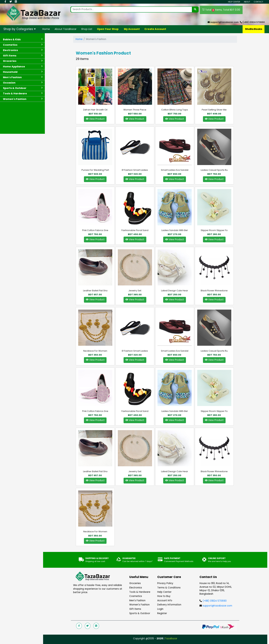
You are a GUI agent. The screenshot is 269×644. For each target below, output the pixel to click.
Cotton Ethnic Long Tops (175, 110)
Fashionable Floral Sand (135, 230)
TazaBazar (171, 639)
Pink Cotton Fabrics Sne (95, 230)
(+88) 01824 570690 (254, 22)
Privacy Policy (165, 583)
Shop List (87, 29)
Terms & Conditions (169, 588)
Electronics (136, 588)
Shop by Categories (20, 29)
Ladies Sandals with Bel (175, 230)
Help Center (234, 2)
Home (46, 29)
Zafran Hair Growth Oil (95, 110)
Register (162, 613)
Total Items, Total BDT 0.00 (221, 10)
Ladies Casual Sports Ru (214, 170)
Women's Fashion (139, 605)
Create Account (155, 29)
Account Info (165, 600)
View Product (95, 119)
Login (160, 609)
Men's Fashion (137, 600)
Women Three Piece (135, 110)
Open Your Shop (108, 29)
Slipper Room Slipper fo (214, 230)
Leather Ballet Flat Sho (95, 291)
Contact (258, 2)
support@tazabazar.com (224, 22)
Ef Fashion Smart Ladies (135, 170)
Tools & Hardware (140, 592)
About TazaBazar (66, 29)
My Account (132, 29)
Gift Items (135, 609)
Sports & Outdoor (140, 613)
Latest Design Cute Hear (175, 291)
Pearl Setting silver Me (214, 110)
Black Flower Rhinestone (214, 291)
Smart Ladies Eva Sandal (175, 170)
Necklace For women (95, 351)
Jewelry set (135, 291)
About (247, 2)
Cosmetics (136, 596)
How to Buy (164, 596)
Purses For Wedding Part (95, 170)
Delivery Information (169, 605)
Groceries (135, 583)
